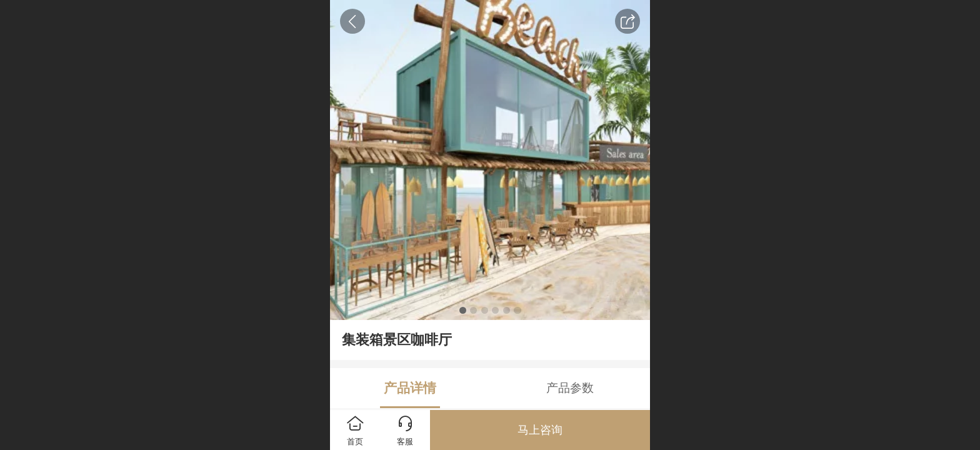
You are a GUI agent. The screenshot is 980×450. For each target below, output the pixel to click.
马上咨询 (540, 430)
